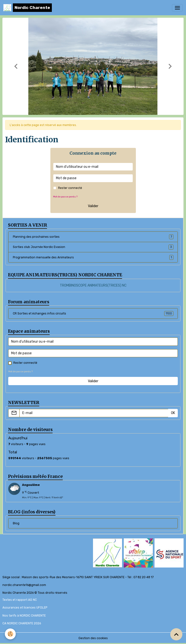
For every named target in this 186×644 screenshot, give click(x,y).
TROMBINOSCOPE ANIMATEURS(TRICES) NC (93, 285)
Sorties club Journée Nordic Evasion (93, 247)
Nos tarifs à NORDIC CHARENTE (24, 616)
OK (173, 413)
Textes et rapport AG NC (20, 600)
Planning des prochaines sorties (93, 237)
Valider (93, 206)
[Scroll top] (176, 634)
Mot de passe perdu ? (65, 197)
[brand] (28, 8)
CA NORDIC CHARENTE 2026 (22, 623)
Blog (16, 523)
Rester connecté (70, 188)
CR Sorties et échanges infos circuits (93, 314)
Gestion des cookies (93, 638)
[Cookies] (10, 634)
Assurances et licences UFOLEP (25, 608)
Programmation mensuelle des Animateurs (93, 257)
